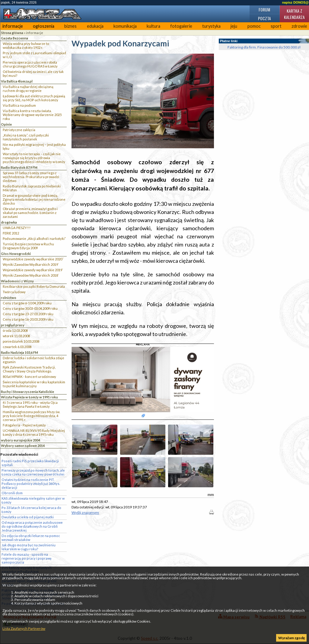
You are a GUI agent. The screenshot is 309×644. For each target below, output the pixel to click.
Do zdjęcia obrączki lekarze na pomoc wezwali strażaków (31, 538)
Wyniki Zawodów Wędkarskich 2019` (31, 264)
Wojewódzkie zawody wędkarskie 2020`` (33, 259)
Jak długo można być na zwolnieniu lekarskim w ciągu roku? (29, 547)
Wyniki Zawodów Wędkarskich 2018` (31, 275)
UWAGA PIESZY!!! (17, 228)
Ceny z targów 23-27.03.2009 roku (28, 314)
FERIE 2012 (11, 233)
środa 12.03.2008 (15, 330)
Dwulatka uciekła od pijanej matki (28, 517)
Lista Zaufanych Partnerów (24, 628)
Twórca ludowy (14, 292)
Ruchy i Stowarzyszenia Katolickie (27, 392)
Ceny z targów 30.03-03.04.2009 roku (30, 308)
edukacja (95, 26)
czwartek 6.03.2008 (17, 347)
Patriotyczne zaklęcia (19, 130)
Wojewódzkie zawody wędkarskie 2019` (33, 270)
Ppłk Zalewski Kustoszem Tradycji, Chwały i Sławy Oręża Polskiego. (29, 369)
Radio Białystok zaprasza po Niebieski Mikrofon (32, 188)
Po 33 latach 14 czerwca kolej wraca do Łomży (31, 510)
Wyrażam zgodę (291, 638)
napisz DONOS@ (295, 2)
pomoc (254, 26)
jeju (234, 26)
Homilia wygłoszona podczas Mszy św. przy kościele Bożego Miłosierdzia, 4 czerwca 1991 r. (31, 416)
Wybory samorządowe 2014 (23, 446)
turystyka (211, 26)
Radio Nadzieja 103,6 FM (19, 352)
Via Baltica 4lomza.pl (17, 81)
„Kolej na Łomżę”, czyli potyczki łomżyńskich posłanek (26, 137)
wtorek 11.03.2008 (16, 336)
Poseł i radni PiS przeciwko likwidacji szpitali (30, 463)
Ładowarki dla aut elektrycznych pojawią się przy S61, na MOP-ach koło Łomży (34, 98)
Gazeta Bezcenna (14, 38)
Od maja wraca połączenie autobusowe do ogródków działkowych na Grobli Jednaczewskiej (32, 526)
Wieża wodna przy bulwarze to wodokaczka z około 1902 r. (26, 46)
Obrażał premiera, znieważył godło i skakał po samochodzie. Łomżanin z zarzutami (30, 213)
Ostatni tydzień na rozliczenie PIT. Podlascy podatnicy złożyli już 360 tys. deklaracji (31, 484)
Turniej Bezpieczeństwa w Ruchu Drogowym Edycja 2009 (28, 246)
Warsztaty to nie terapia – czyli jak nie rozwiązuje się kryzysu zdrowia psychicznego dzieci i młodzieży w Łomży (34, 158)
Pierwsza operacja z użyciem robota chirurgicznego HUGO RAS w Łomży (30, 64)
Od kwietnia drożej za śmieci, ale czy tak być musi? (33, 74)
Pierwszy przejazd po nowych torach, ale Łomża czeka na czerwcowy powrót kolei (33, 472)
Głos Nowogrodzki (16, 254)
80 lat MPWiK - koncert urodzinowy (29, 377)
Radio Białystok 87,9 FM (19, 167)
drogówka (9, 222)
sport (276, 26)
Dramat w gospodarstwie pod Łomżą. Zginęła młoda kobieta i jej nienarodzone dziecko (34, 199)
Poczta (264, 18)
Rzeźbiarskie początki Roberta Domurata (34, 286)
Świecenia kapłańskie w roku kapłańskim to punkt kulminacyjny (34, 384)
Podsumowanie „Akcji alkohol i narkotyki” (34, 239)
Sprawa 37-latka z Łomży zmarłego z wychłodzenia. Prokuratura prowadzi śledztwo (31, 177)
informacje (13, 26)
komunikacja (125, 26)
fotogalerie (181, 26)
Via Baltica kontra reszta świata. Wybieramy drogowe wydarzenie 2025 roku (32, 115)
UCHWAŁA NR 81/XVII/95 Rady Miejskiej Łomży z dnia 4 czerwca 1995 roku (34, 432)
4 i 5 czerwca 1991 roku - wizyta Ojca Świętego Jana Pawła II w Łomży (30, 404)
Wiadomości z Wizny (17, 281)
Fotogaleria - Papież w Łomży (24, 425)
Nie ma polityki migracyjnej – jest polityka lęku (34, 146)
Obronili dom (12, 493)
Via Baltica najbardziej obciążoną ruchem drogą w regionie (28, 89)
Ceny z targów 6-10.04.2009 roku (27, 303)
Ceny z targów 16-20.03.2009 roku (28, 319)
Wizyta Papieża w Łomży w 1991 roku (29, 397)
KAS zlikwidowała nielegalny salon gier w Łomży (33, 500)
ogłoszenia (44, 26)
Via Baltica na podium (19, 105)
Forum (264, 9)
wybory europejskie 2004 (21, 440)
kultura (153, 26)
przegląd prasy (13, 325)
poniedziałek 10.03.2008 (21, 341)
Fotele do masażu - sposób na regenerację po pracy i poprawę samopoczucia (27, 558)
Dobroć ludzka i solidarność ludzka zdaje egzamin (33, 360)
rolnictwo (9, 298)
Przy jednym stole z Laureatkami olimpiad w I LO (34, 55)
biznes (70, 26)
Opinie (6, 124)
